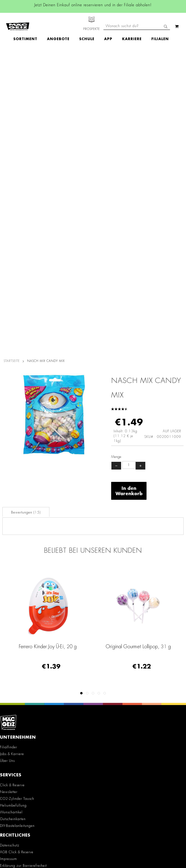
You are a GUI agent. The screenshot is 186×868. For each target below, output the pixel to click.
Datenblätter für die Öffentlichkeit (27, 609)
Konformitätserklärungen (19, 616)
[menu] (93, 30)
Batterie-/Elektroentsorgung (22, 602)
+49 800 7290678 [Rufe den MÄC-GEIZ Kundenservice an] (14, 733)
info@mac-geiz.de (17, 749)
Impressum (8, 558)
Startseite (12, 60)
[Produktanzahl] (129, 164)
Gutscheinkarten (13, 518)
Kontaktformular (16, 758)
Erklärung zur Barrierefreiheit (23, 564)
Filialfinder (9, 446)
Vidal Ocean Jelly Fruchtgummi (48, 345)
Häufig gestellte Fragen (23, 774)
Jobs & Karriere (12, 453)
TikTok (53, 674)
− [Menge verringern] (116, 164)
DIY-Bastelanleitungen (17, 524)
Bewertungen (26, 211)
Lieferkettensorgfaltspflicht (21, 596)
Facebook (53, 641)
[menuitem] (28, 30)
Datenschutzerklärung (142, 848)
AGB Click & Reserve (17, 551)
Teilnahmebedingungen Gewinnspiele (31, 571)
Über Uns (7, 459)
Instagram (53, 652)
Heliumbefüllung (13, 504)
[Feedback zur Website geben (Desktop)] (93, 803)
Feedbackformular (17, 766)
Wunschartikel (11, 511)
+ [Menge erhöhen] (140, 164)
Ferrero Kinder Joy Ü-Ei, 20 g (138, 345)
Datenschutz (10, 544)
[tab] (26, 211)
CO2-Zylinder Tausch (17, 497)
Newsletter (9, 491)
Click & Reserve (12, 484)
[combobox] (137, 43)
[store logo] (18, 22)
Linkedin (53, 663)
